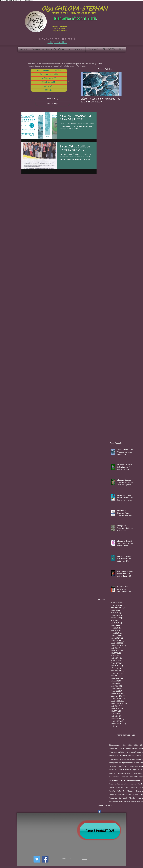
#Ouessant (131, 759)
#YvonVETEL (113, 770)
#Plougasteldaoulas (126, 763)
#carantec (112, 791)
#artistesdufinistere (133, 781)
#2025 (130, 745)
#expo (134, 802)
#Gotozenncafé (131, 752)
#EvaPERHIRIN (137, 749)
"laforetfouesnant (115, 745)
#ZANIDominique (125, 770)
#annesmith (124, 777)
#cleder (111, 795)
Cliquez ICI (57, 42)
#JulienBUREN (114, 756)
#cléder (128, 795)
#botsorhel (133, 788)
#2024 (124, 745)
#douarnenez (113, 802)
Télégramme (70, 66)
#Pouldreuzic (138, 763)
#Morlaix (123, 759)
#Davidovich (113, 749)
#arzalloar (125, 784)
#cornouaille (123, 798)
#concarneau (113, 798)
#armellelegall (113, 781)
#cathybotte (121, 791)
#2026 (136, 745)
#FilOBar (121, 752)
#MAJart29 (139, 756)
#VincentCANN (133, 766)
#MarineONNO (114, 759)
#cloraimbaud (120, 795)
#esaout (127, 802)
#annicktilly (134, 777)
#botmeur (125, 788)
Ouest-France (81, 66)
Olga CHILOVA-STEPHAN (74, 8)
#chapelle (130, 791)
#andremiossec (114, 777)
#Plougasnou (113, 763)
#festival (140, 802)
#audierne (133, 784)
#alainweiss (122, 773)
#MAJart (131, 756)
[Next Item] (118, 84)
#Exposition (113, 752)
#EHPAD (121, 749)
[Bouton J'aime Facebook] (55, 859)
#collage (135, 795)
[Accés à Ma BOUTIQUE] (100, 831)
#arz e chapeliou (114, 784)
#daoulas (132, 798)
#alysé (141, 773)
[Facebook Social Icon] (99, 812)
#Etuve (128, 749)
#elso (121, 802)
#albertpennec (132, 773)
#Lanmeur (123, 756)
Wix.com (84, 859)
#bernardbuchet (114, 788)
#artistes (122, 781)
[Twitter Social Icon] (37, 859)
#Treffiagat (123, 766)
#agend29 (136, 770)
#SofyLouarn (113, 766)
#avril (140, 784)
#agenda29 (113, 773)
